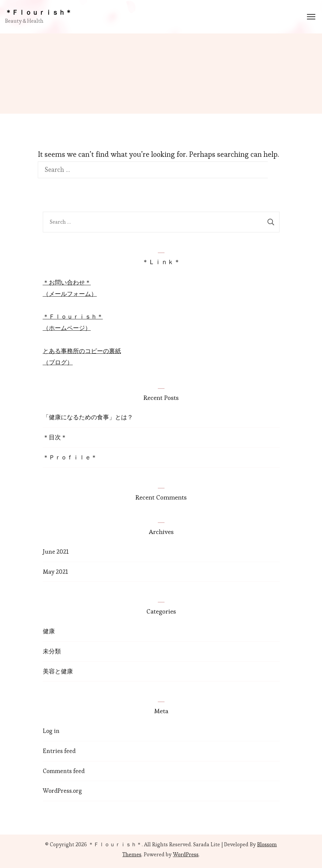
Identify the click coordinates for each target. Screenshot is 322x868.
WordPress (186, 854)
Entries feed (59, 751)
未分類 (52, 651)
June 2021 (56, 552)
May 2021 (55, 572)
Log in (51, 731)
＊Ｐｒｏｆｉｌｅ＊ (70, 457)
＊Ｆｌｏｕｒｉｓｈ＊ (38, 13)
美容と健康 (58, 671)
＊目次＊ (55, 437)
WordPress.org (62, 791)
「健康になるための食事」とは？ (88, 417)
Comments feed (64, 771)
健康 (49, 631)
